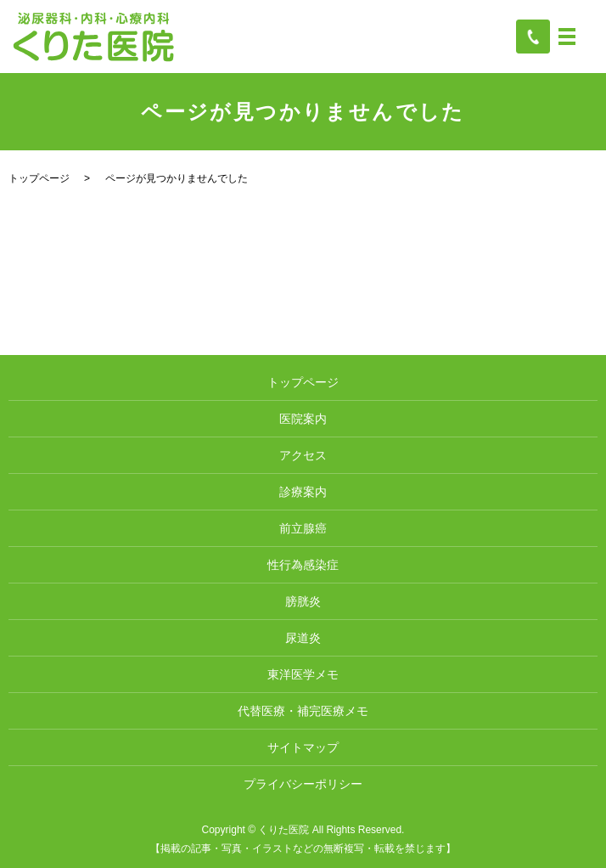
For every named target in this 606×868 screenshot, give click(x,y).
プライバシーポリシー (303, 784)
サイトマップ (303, 747)
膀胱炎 (303, 601)
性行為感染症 (303, 565)
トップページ (39, 178)
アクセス (303, 455)
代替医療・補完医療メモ (303, 711)
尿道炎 (303, 638)
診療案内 (303, 492)
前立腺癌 (303, 528)
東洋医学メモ (303, 674)
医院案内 (303, 419)
